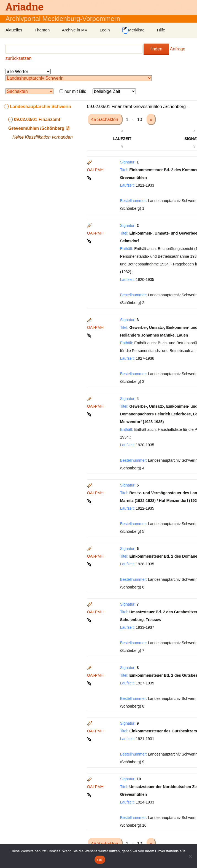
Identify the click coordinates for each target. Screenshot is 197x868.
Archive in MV (75, 30)
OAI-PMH (95, 170)
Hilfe (161, 30)
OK (100, 860)
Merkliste (133, 30)
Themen (42, 30)
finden (156, 49)
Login (105, 30)
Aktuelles (14, 30)
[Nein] (190, 856)
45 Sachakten (105, 119)
